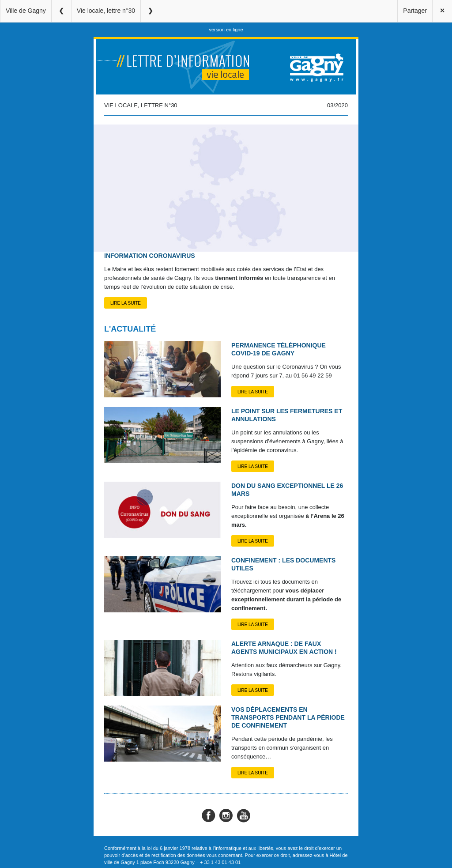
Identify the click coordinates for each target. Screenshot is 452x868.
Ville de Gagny (26, 11)
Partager (415, 11)
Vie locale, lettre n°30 (106, 11)
